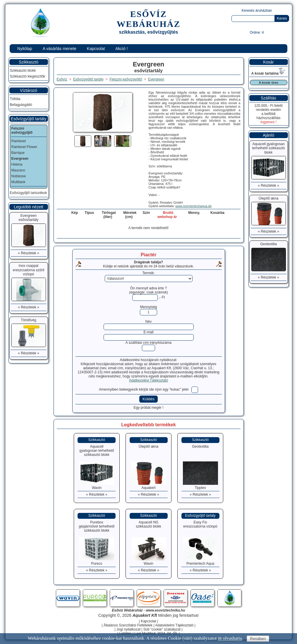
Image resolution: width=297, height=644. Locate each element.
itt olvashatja (230, 638)
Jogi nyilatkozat (128, 629)
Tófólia (15, 99)
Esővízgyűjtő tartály (29, 119)
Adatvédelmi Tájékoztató (174, 625)
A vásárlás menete (60, 49)
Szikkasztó (29, 62)
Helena (17, 164)
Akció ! (121, 49)
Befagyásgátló (21, 105)
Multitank (18, 182)
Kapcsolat (96, 49)
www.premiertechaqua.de (193, 206)
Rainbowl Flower (24, 147)
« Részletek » (97, 494)
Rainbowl (19, 141)
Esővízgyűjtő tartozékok (29, 193)
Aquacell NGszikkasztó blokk (148, 524)
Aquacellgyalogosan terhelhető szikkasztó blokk (97, 451)
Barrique (18, 153)
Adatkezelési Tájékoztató (148, 380)
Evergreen (156, 79)
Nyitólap (25, 49)
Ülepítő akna (148, 446)
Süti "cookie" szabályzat (162, 629)
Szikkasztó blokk (23, 71)
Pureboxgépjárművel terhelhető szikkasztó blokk (97, 526)
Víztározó (29, 90)
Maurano (18, 170)
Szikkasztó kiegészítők (28, 76)
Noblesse (19, 176)
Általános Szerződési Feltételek (128, 625)
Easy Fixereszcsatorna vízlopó (200, 524)
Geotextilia (200, 446)
